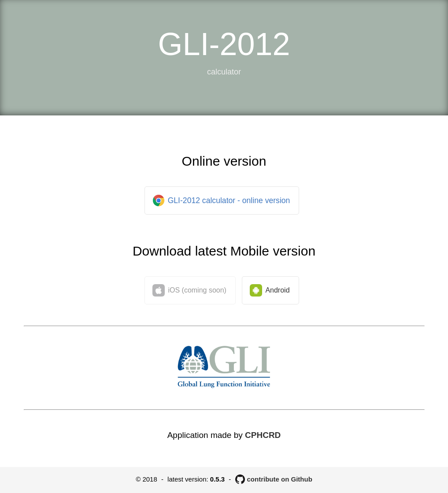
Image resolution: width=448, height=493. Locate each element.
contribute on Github (280, 479)
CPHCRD (263, 435)
